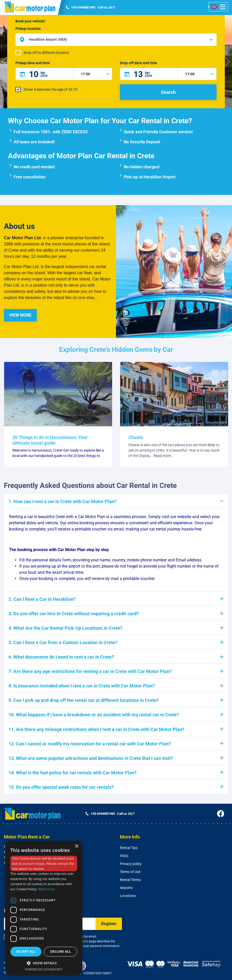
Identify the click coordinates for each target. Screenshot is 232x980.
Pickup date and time (33, 63)
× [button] (77, 846)
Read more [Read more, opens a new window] (46, 889)
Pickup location (28, 29)
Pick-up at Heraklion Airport (150, 177)
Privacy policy (131, 864)
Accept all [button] (26, 952)
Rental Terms (130, 880)
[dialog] (44, 908)
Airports (126, 888)
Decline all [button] (61, 952)
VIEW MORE (20, 315)
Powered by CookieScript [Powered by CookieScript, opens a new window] (44, 969)
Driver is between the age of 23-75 (51, 89)
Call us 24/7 (90, 7)
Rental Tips (129, 848)
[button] (5, 62)
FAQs (124, 856)
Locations (128, 896)
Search (168, 92)
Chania (136, 437)
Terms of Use (130, 872)
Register (109, 924)
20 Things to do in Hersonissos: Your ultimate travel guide (50, 440)
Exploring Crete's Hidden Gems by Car (116, 350)
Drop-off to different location (46, 53)
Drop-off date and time (139, 63)
